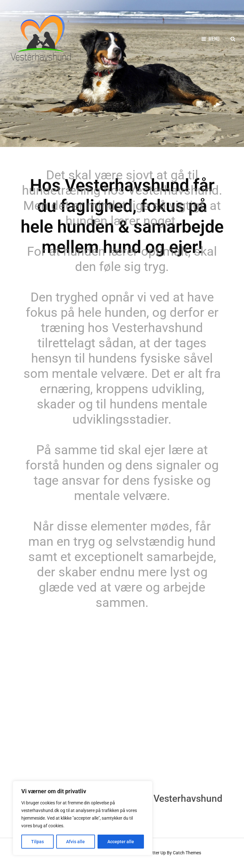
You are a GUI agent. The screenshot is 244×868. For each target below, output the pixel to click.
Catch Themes (187, 853)
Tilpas (37, 842)
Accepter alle (121, 842)
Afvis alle (75, 842)
